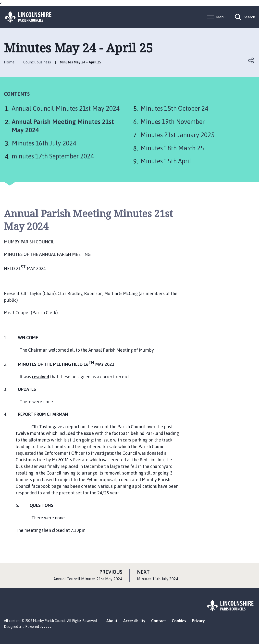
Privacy (198, 621)
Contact (159, 621)
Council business (37, 62)
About (112, 621)
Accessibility (134, 621)
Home (9, 62)
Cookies (179, 621)
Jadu (48, 627)
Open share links (251, 60)
